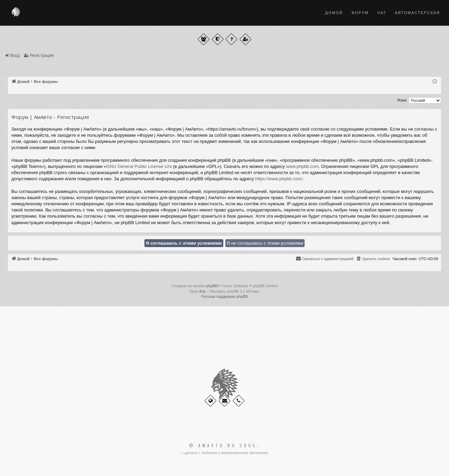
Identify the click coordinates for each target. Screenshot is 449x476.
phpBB (212, 286)
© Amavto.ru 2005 (223, 446)
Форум (360, 13)
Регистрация (42, 56)
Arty (202, 291)
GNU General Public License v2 (138, 166)
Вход (15, 56)
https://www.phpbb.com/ (279, 179)
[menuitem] (373, 259)
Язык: (402, 100)
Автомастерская (417, 13)
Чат (382, 13)
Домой (334, 13)
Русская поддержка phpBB (225, 296)
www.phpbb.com (302, 166)
